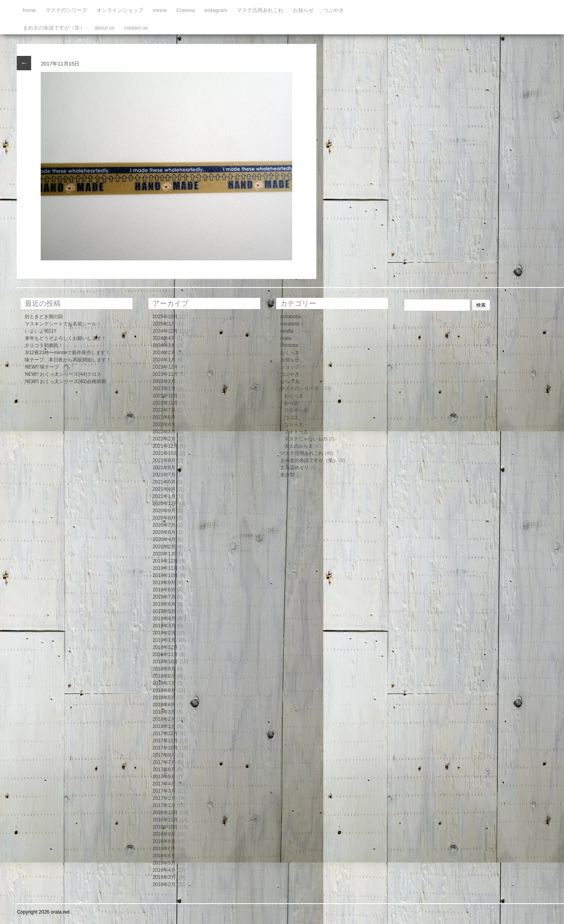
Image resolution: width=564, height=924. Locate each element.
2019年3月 (164, 626)
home (29, 10)
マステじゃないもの (306, 439)
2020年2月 (164, 547)
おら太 (291, 403)
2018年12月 (165, 647)
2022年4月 (164, 424)
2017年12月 (165, 734)
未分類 (287, 475)
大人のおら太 (299, 446)
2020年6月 (164, 532)
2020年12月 (165, 504)
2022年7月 (164, 410)
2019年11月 (165, 568)
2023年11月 (165, 374)
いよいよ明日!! (41, 331)
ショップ (290, 367)
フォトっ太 (296, 432)
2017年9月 (164, 755)
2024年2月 (164, 353)
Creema (186, 10)
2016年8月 (164, 841)
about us (105, 28)
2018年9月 (164, 669)
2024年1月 (164, 360)
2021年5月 (164, 482)
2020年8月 (164, 518)
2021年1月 (164, 496)
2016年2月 (164, 884)
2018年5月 (164, 698)
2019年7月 (164, 597)
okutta (287, 331)
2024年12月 (165, 331)
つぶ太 (291, 417)
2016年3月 (164, 877)
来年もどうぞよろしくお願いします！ (65, 338)
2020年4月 (164, 539)
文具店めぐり (295, 468)
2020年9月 (164, 511)
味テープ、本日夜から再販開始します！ (68, 360)
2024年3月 (164, 345)
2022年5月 (164, 417)
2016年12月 (165, 813)
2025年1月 (164, 324)
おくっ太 (290, 353)
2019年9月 (164, 583)
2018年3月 (164, 712)
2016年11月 (165, 820)
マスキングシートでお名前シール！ (63, 324)
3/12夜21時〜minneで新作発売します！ (67, 353)
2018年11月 (165, 654)
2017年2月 (164, 798)
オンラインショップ (120, 10)
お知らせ (303, 10)
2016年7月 (164, 849)
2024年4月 (164, 338)
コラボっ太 (296, 410)
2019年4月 (164, 619)
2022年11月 (165, 403)
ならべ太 (290, 381)
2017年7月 (164, 762)
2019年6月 (164, 604)
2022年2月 (164, 439)
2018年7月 (164, 683)
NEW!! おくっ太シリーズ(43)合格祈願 (65, 381)
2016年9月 (164, 834)
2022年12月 (165, 396)
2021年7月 (164, 475)
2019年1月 (164, 640)
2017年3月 (164, 791)
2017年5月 (164, 777)
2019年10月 (165, 575)
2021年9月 (164, 460)
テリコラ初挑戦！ (44, 345)
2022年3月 (164, 432)
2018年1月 (164, 726)
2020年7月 (164, 525)
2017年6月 (164, 769)
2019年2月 (164, 633)
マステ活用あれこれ (260, 10)
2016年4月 (164, 870)
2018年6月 (164, 690)
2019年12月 (165, 561)
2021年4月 (164, 489)
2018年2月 (164, 719)
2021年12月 (165, 446)
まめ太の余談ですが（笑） (54, 28)
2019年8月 (164, 590)
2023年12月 (165, 367)
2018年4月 (164, 705)
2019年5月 (164, 611)
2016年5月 (164, 863)
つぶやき (334, 10)
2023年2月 (164, 381)
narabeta (290, 324)
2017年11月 (165, 741)
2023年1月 (164, 389)
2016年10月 (165, 827)
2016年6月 (164, 856)
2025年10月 (165, 317)
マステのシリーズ (66, 10)
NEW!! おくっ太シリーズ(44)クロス (63, 374)
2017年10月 (165, 748)
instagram (216, 10)
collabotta (290, 317)
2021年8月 (164, 468)
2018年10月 (165, 662)
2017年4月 (164, 784)
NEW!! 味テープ (42, 367)
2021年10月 (165, 453)
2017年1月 (164, 805)
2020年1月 (164, 554)
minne (160, 10)
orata (286, 338)
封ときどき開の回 (44, 317)
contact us (136, 28)
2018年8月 (164, 676)
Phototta (289, 345)
